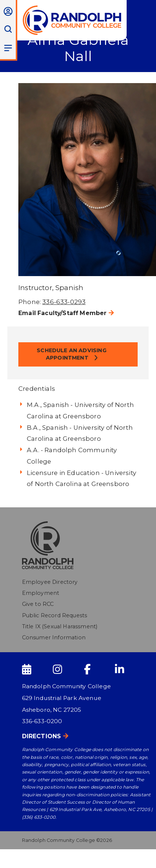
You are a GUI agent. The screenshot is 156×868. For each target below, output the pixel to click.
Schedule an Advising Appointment (71, 354)
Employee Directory (50, 582)
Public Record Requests (55, 615)
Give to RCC (38, 604)
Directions (42, 736)
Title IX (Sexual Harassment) (60, 626)
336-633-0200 (42, 721)
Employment (41, 593)
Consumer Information (54, 637)
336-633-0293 (64, 302)
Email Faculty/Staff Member (62, 313)
